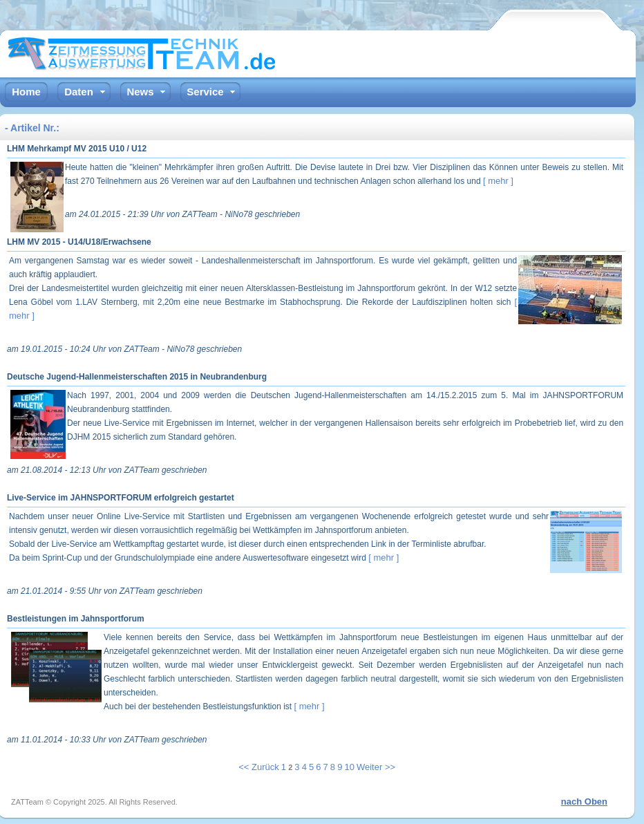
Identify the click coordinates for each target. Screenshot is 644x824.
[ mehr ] (498, 181)
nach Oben (584, 802)
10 (349, 767)
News (140, 92)
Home (26, 92)
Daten (79, 92)
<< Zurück (259, 767)
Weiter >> (376, 767)
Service (205, 92)
